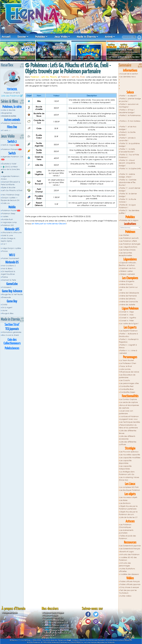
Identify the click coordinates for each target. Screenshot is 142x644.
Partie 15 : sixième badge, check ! (127, 175)
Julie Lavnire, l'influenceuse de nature (129, 371)
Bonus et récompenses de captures (129, 407)
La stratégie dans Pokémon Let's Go (127, 473)
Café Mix (6, 203)
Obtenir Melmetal (127, 274)
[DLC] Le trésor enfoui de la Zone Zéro (10, 169)
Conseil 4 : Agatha (128, 318)
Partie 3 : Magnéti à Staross (128, 346)
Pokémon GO (8, 225)
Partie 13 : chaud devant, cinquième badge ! (127, 163)
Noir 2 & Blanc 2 (9, 266)
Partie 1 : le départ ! (128, 96)
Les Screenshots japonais (130, 546)
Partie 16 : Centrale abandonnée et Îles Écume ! (128, 182)
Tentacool (12, 90)
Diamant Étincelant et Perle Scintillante (58, 628)
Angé (69, 640)
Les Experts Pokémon (129, 331)
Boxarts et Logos (127, 552)
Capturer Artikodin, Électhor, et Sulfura (128, 264)
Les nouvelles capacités (130, 455)
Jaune (5, 310)
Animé (109, 37)
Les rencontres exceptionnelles (125, 254)
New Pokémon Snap (11, 195)
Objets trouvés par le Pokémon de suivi (128, 513)
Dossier (22, 37)
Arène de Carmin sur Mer (128, 289)
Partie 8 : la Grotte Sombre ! (127, 134)
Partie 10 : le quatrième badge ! (129, 145)
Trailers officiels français (130, 581)
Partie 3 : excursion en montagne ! (129, 106)
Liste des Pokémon (10, 96)
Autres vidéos (126, 596)
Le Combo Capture (128, 399)
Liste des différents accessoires (127, 438)
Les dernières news (128, 77)
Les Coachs (125, 380)
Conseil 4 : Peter (127, 321)
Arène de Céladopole (129, 293)
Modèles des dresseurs (129, 574)
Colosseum (7, 287)
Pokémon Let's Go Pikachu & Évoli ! (57, 633)
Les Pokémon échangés (130, 244)
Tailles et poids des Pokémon (127, 537)
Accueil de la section (129, 74)
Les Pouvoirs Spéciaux (129, 452)
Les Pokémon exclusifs (129, 238)
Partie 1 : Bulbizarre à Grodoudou (128, 335)
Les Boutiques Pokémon (130, 490)
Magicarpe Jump (9, 222)
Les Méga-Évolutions (129, 247)
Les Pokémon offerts (128, 241)
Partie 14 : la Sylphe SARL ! (130, 170)
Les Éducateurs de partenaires (127, 376)
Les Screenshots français (130, 549)
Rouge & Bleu (8, 313)
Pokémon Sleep (18, 57)
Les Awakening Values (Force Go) (129, 479)
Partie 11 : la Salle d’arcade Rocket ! (127, 150)
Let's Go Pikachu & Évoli (12, 190)
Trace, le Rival (126, 366)
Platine (5, 277)
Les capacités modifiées (130, 458)
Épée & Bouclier (9, 187)
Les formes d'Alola (128, 250)
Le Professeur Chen (128, 363)
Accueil (6, 37)
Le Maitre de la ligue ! (129, 324)
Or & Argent (7, 308)
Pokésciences (12, 348)
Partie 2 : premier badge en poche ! (130, 100)
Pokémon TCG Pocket (89, 57)
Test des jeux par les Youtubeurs (128, 592)
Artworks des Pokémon (130, 554)
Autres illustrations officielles (127, 570)
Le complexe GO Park (129, 487)
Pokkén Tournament (11, 258)
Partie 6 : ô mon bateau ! (130, 122)
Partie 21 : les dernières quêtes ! (129, 212)
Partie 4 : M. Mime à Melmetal (128, 352)
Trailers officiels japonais (130, 584)
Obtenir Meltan (126, 271)
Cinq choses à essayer (129, 587)
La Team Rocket (127, 360)
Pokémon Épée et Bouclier (54, 630)
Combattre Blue (127, 389)
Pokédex (40, 37)
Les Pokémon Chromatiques (125, 526)
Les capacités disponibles (125, 462)
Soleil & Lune (7, 235)
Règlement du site (10, 613)
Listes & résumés (9, 110)
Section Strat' (12, 325)
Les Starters (125, 235)
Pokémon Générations (12, 123)
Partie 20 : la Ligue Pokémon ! (127, 206)
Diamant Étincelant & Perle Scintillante (10, 183)
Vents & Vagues (9, 145)
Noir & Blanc (7, 269)
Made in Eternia (86, 37)
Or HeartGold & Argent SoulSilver (8, 273)
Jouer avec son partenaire (126, 412)
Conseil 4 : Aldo (127, 315)
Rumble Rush (7, 219)
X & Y (4, 244)
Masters (5, 216)
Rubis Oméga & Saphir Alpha (8, 240)
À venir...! (6, 130)
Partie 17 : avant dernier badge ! (130, 189)
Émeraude (6, 297)
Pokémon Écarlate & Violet (54, 620)
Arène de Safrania (128, 299)
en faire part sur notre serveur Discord (49, 224)
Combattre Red (127, 386)
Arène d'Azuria (126, 284)
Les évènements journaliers (126, 532)
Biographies (7, 113)
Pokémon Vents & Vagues (54, 613)
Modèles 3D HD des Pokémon (128, 559)
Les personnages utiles (129, 383)
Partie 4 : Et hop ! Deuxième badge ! (127, 111)
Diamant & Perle (9, 280)
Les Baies (124, 500)
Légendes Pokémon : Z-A (53, 57)
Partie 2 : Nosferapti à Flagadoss (129, 341)
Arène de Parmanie (128, 296)
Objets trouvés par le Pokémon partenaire (128, 507)
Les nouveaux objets (129, 497)
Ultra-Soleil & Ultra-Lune (12, 232)
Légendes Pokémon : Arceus (10, 178)
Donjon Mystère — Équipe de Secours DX (10, 199)
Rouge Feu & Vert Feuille (12, 294)
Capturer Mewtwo (128, 268)
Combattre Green (128, 392)
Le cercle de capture (129, 402)
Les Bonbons (125, 503)
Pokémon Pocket (9, 210)
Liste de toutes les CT (129, 517)
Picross (5, 251)
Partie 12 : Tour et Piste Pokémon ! (129, 156)
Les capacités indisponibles (125, 467)
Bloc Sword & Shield (10, 335)
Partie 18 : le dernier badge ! (128, 195)
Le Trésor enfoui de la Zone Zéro (124, 57)
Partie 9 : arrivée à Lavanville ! (127, 139)
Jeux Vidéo (61, 37)
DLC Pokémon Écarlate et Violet (56, 623)
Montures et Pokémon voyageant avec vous (129, 418)
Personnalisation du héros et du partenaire (128, 426)
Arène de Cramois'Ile (129, 302)
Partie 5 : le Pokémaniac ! (130, 117)
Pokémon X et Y (50, 636)
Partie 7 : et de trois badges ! (128, 128)
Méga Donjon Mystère (11, 248)
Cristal (5, 305)
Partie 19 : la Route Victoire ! (127, 201)
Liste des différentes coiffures (128, 443)
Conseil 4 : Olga (127, 312)
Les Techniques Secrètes (130, 422)
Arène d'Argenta (127, 281)
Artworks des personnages (125, 564)
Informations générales (12, 332)
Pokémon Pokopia (10, 149)
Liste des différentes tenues (128, 432)
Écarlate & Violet (124, 50)
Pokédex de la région (129, 220)
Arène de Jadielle (128, 305)
